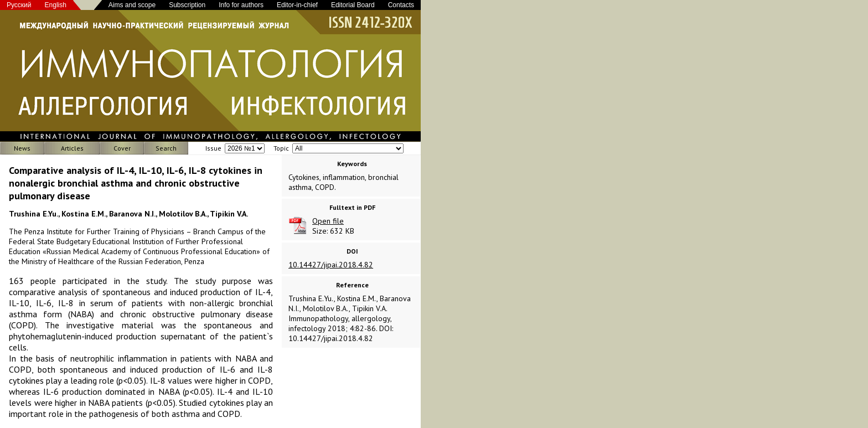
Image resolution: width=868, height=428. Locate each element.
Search (166, 148)
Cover (122, 148)
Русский (19, 5)
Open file (328, 221)
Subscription (187, 5)
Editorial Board (353, 5)
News (22, 148)
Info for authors (241, 5)
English (56, 5)
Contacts (401, 5)
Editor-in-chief (297, 5)
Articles (72, 148)
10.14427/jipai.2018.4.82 (331, 265)
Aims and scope (132, 5)
